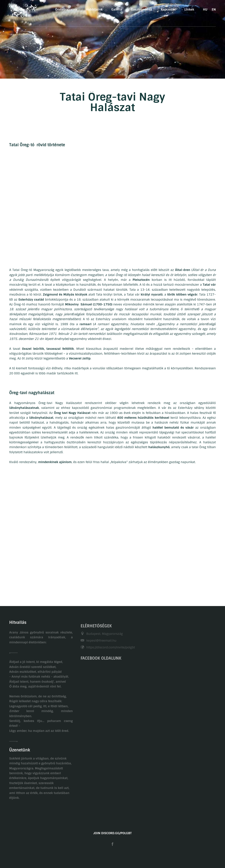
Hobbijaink (94, 9)
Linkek (189, 9)
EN (214, 9)
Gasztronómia (141, 9)
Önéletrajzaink (66, 9)
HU (205, 9)
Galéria (117, 9)
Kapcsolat (168, 9)
